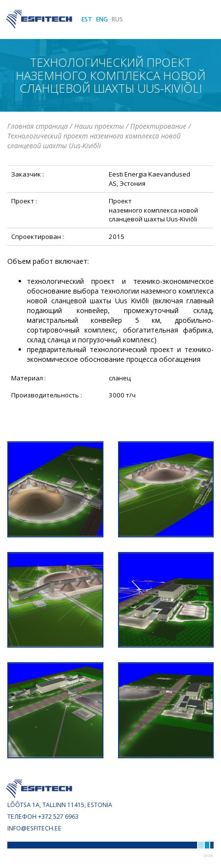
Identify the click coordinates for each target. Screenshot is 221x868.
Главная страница (38, 126)
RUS (117, 19)
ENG (102, 19)
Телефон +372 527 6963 (43, 817)
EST (87, 19)
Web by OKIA (208, 856)
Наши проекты (99, 126)
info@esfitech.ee (34, 828)
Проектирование (158, 126)
